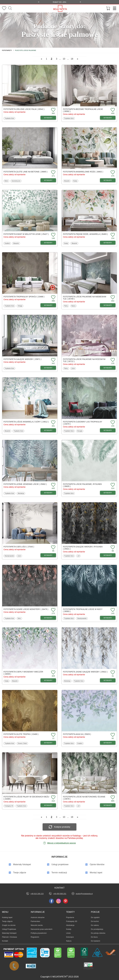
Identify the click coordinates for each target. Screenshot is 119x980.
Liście (74, 368)
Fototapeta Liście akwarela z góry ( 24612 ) (26, 422)
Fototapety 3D (9, 806)
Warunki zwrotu (37, 925)
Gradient (8, 243)
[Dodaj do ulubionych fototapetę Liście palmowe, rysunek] (112, 485)
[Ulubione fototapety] (4, 8)
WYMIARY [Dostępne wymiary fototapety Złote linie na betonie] (48, 180)
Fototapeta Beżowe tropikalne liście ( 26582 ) (83, 110)
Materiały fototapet (9, 933)
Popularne (70, 917)
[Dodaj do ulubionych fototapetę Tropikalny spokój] (53, 298)
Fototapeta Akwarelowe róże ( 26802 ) (83, 172)
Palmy (66, 306)
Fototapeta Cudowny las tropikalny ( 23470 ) (83, 423)
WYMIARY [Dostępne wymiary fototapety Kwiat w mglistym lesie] (48, 243)
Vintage (20, 306)
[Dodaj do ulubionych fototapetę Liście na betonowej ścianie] (112, 798)
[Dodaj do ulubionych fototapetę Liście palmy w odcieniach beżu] (53, 798)
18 (72, 59)
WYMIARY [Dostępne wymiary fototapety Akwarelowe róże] (108, 180)
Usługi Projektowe (9, 929)
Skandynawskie (9, 556)
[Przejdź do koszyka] (108, 8)
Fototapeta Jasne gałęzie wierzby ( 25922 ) (85, 672)
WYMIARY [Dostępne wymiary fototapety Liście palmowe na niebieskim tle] (108, 305)
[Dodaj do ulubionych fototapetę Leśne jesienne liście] (53, 485)
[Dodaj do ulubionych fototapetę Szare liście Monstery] (53, 610)
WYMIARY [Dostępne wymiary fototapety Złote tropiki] (48, 743)
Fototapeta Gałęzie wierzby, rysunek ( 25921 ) (83, 548)
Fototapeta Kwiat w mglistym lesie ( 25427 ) (26, 234)
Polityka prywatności (39, 933)
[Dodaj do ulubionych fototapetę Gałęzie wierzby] (53, 360)
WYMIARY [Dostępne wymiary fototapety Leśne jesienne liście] (48, 493)
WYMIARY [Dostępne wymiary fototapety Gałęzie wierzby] (48, 368)
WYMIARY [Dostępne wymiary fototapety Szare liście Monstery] (48, 618)
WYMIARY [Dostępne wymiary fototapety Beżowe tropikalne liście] (108, 118)
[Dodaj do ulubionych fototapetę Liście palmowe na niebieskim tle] (112, 298)
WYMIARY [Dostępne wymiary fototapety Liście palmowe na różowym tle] (108, 368)
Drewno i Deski (22, 743)
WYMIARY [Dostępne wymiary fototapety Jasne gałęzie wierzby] (108, 680)
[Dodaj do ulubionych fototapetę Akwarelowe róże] (112, 173)
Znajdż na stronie (9, 925)
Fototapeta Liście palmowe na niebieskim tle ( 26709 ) (85, 298)
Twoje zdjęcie (7, 921)
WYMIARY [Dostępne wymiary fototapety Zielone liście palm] (48, 118)
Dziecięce (70, 937)
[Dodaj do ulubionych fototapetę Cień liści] (53, 548)
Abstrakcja (21, 493)
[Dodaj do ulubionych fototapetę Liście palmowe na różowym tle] (112, 360)
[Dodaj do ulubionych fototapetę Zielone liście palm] (53, 110)
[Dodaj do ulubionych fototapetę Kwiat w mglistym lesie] (53, 235)
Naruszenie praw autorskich (42, 929)
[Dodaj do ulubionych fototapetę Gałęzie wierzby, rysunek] (112, 548)
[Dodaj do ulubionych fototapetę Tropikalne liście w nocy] (112, 610)
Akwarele (67, 181)
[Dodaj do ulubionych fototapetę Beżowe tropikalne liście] (112, 110)
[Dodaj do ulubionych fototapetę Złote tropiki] (53, 735)
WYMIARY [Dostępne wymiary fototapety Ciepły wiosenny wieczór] (48, 680)
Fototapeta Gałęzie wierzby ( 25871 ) (22, 359)
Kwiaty (76, 181)
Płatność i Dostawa (10, 937)
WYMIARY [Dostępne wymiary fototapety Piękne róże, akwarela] (108, 243)
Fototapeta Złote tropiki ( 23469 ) (21, 734)
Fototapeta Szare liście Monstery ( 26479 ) (26, 609)
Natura (74, 306)
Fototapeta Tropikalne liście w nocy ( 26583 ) (83, 610)
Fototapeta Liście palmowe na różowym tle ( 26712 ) (84, 360)
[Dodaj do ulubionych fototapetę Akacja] (112, 735)
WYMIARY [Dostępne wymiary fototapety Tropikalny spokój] (48, 305)
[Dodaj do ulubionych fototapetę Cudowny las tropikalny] (112, 423)
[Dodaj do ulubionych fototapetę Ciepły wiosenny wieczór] (53, 673)
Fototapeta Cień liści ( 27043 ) (19, 547)
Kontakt (5, 941)
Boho (20, 618)
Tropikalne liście (9, 118)
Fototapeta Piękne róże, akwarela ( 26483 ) (85, 234)
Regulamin (35, 937)
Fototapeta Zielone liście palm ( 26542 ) (24, 109)
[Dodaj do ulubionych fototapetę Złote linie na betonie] (53, 173)
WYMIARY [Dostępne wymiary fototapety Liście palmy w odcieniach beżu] (48, 805)
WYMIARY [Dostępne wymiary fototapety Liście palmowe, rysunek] (108, 493)
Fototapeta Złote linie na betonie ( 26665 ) (25, 172)
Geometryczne (16, 181)
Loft (79, 556)
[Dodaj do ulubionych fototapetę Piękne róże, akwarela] (112, 235)
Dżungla (80, 431)
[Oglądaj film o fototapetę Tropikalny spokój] (53, 287)
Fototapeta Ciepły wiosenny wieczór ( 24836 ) (23, 673)
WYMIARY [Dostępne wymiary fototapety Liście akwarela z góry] (48, 430)
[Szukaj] (10, 8)
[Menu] (114, 8)
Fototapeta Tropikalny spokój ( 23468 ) (24, 297)
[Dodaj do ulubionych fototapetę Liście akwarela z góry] (53, 423)
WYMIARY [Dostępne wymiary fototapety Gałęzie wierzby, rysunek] (108, 555)
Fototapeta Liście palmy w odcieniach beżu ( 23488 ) (26, 798)
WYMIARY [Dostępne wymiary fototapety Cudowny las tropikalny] (108, 430)
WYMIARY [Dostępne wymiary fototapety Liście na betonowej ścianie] (108, 805)
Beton (7, 181)
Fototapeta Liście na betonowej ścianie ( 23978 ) (84, 798)
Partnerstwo (35, 921)
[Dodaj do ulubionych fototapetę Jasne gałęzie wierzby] (112, 673)
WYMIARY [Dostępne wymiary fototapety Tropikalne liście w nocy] (108, 618)
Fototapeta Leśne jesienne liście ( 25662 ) (25, 484)
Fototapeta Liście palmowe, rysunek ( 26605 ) (82, 485)
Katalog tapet (7, 917)
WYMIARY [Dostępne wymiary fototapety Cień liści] (48, 555)
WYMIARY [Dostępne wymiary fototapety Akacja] (108, 743)
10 (64, 59)
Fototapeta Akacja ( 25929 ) (77, 734)
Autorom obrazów (38, 917)
